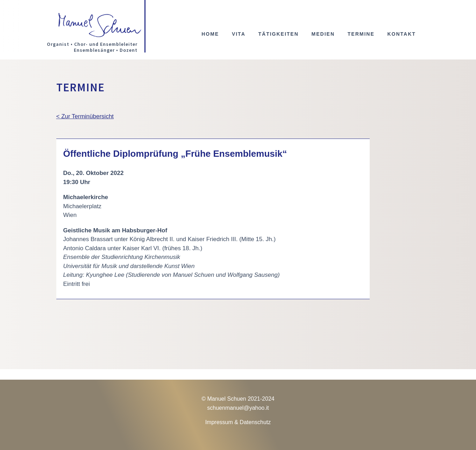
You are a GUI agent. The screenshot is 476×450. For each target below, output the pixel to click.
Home (210, 34)
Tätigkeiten (278, 34)
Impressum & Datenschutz (238, 422)
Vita (239, 34)
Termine (361, 34)
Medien (323, 34)
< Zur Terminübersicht (85, 116)
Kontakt (401, 34)
